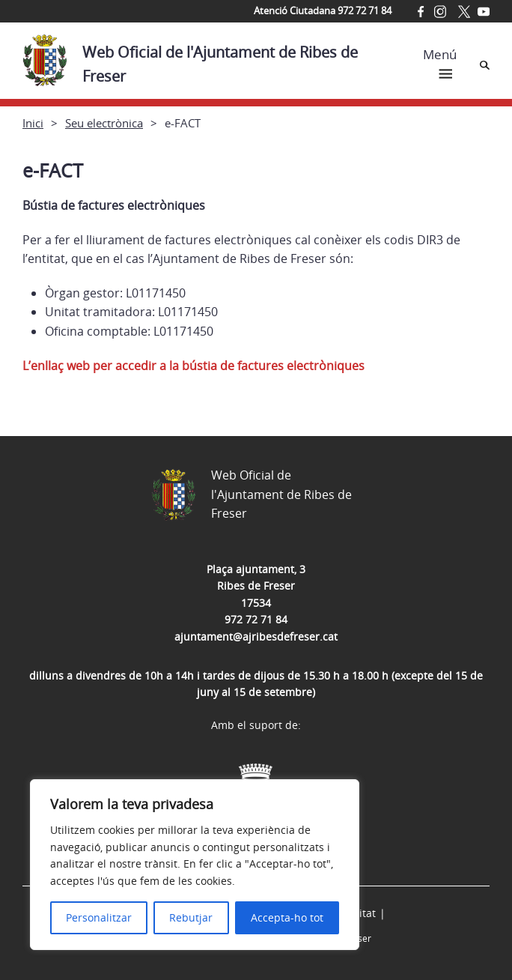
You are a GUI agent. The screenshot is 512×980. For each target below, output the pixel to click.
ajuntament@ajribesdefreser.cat (256, 636)
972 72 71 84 (256, 619)
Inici (33, 123)
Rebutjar (191, 917)
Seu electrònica (104, 123)
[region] (195, 865)
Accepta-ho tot (287, 917)
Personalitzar (99, 917)
